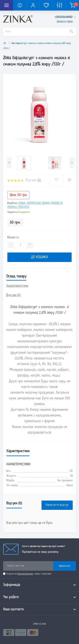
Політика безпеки (25, 574)
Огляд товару (16, 276)
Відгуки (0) (13, 295)
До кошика (39, 257)
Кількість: (13, 238)
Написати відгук (57, 505)
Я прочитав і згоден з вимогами (29, 574)
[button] (33, 5)
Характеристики (17, 286)
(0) (39, 180)
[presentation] (9, 163)
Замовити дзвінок (65, 21)
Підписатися (65, 566)
